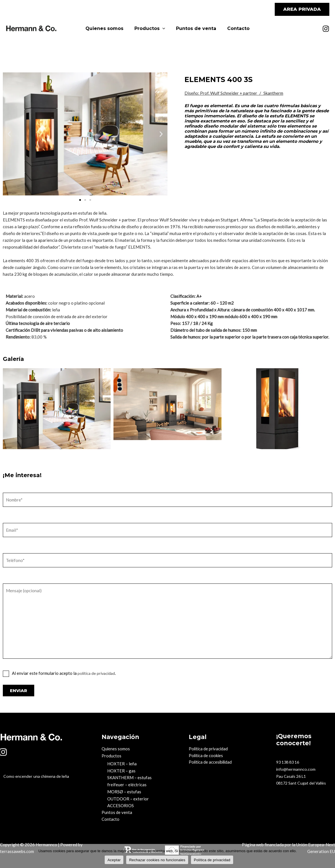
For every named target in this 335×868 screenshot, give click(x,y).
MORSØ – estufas (124, 791)
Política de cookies (206, 756)
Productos (151, 29)
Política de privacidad (209, 749)
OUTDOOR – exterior (128, 798)
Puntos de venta (195, 28)
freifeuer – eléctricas (127, 784)
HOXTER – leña (122, 764)
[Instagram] (326, 29)
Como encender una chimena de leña (34, 777)
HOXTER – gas (121, 770)
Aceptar (114, 860)
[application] (163, 29)
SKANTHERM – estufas (129, 777)
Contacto (236, 28)
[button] (302, 9)
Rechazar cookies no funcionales (157, 860)
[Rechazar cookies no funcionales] (328, 856)
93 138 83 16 (289, 762)
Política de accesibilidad (211, 763)
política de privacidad (97, 673)
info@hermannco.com (296, 769)
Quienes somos (107, 28)
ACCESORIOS (121, 804)
